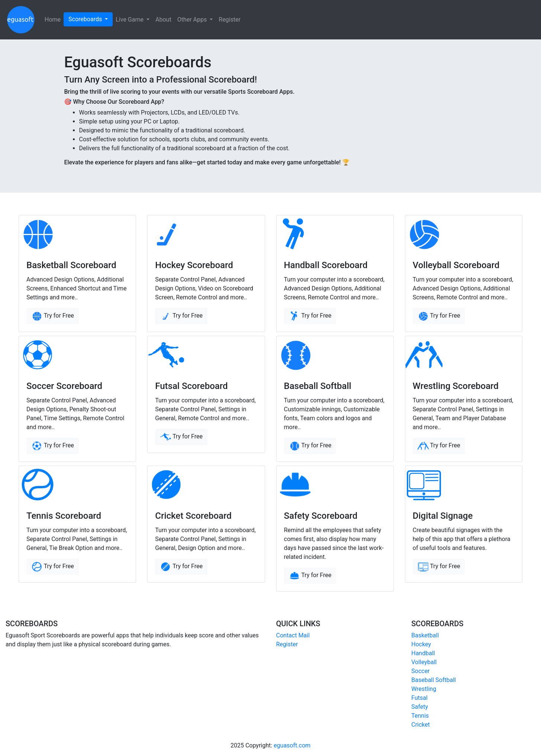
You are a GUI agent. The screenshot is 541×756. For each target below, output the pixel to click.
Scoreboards (86, 19)
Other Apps (193, 20)
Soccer (420, 671)
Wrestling (424, 689)
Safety (420, 707)
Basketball (425, 635)
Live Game (130, 20)
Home (53, 20)
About (163, 20)
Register (230, 20)
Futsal (419, 698)
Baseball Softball (434, 680)
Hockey (421, 644)
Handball (423, 653)
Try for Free (53, 316)
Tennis (420, 716)
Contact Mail (293, 635)
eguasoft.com (292, 745)
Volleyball (424, 662)
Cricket (421, 725)
